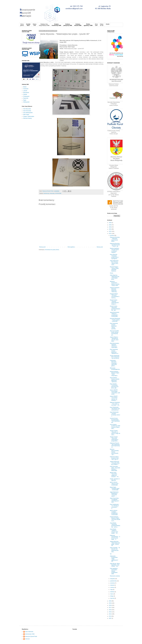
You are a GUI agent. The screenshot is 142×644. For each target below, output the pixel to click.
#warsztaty (52, 193)
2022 (110, 231)
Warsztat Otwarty (28, 118)
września (113, 583)
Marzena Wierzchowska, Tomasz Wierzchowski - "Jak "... (114, 452)
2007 (110, 618)
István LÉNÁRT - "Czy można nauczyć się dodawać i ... (114, 398)
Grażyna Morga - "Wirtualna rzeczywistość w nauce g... (115, 296)
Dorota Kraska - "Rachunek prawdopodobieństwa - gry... (115, 308)
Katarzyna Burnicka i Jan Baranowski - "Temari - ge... (115, 245)
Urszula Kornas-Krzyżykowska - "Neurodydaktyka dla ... (115, 420)
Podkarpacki (26, 96)
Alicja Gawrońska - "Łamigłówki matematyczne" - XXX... (115, 500)
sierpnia (112, 585)
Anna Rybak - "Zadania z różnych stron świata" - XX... (114, 531)
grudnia (112, 235)
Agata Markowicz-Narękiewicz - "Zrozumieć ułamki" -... (114, 494)
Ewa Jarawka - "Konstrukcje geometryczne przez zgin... (114, 386)
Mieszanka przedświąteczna (115, 369)
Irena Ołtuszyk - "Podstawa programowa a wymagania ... (114, 256)
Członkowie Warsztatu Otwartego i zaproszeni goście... (113, 363)
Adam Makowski (29, 632)
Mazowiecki (26, 93)
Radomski (26, 98)
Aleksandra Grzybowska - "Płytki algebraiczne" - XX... (114, 559)
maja (112, 590)
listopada (113, 579)
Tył (111, 554)
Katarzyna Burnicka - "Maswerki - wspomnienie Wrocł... (115, 239)
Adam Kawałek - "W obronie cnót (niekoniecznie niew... (115, 550)
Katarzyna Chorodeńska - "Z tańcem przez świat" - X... (115, 537)
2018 (110, 605)
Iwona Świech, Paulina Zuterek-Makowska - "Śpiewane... (115, 380)
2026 (110, 223)
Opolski (25, 94)
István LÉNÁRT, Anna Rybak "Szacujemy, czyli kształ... (115, 392)
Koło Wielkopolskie (28, 113)
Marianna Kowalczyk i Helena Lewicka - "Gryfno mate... (115, 283)
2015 (110, 612)
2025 (110, 225)
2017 (110, 607)
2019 (110, 603)
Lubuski (25, 91)
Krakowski (26, 89)
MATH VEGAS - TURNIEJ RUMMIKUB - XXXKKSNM (114, 513)
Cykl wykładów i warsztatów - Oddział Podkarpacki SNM (114, 571)
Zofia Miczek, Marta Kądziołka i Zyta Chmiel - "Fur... (115, 565)
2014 (110, 614)
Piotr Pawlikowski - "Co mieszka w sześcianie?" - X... (115, 506)
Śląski (25, 100)
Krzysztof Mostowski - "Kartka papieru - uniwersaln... (115, 320)
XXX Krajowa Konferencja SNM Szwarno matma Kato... (115, 427)
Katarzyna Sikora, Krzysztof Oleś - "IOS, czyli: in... (115, 458)
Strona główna (71, 247)
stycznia (112, 598)
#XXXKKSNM (58, 193)
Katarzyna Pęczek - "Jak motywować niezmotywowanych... (115, 445)
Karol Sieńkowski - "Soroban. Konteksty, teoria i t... (115, 414)
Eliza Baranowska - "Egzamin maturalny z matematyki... (115, 345)
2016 (110, 610)
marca (112, 594)
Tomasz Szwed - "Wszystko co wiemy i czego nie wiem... (115, 433)
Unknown (27, 639)
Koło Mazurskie (27, 109)
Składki (108, 24)
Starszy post (100, 247)
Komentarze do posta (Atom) (52, 250)
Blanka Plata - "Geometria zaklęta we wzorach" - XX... (115, 475)
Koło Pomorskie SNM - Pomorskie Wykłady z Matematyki (115, 468)
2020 (110, 601)
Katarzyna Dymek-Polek (31, 636)
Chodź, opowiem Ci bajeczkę (115, 480)
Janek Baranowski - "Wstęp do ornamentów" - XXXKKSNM (115, 314)
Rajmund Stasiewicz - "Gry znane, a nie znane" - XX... (115, 404)
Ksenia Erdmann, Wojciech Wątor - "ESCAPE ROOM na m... (115, 519)
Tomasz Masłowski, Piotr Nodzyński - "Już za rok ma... (115, 357)
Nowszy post (42, 247)
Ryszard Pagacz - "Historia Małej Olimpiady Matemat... (114, 269)
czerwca (112, 587)
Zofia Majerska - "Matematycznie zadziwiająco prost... (115, 277)
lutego (112, 596)
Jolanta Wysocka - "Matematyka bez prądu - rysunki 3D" (115, 544)
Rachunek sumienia (115, 576)
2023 (110, 229)
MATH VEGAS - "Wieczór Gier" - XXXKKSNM (115, 484)
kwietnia (112, 592)
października (113, 581)
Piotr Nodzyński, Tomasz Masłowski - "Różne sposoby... (114, 326)
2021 (110, 233)
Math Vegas (26, 114)
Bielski (25, 87)
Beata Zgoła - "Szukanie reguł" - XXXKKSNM (115, 489)
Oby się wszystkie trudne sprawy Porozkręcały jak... (114, 333)
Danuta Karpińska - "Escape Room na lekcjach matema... (115, 250)
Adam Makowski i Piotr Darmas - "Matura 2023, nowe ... (114, 263)
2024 (110, 227)
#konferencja (46, 193)
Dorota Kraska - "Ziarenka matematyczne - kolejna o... (115, 302)
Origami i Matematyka (29, 116)
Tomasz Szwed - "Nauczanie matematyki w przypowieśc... (114, 439)
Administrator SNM (30, 634)
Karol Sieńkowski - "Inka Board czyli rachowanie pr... (115, 409)
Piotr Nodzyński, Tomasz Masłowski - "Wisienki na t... (114, 351)
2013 (110, 616)
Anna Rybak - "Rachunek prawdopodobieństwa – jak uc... (115, 525)
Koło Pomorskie (27, 111)
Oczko (111, 273)
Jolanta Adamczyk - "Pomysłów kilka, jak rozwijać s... (115, 463)
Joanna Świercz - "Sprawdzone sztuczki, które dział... (114, 339)
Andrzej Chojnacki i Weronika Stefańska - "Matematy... (115, 290)
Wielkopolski (26, 102)
